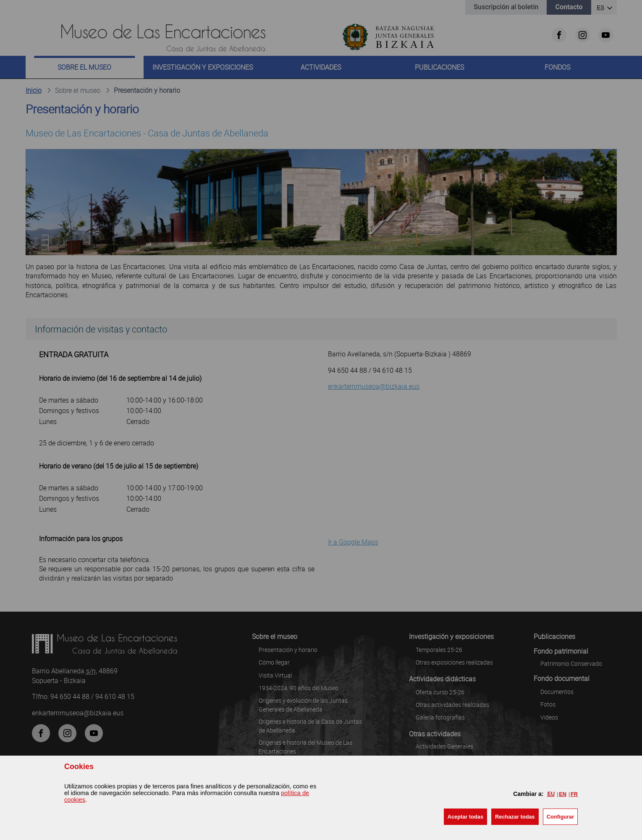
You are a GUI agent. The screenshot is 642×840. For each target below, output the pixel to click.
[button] (465, 817)
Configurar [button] (560, 817)
